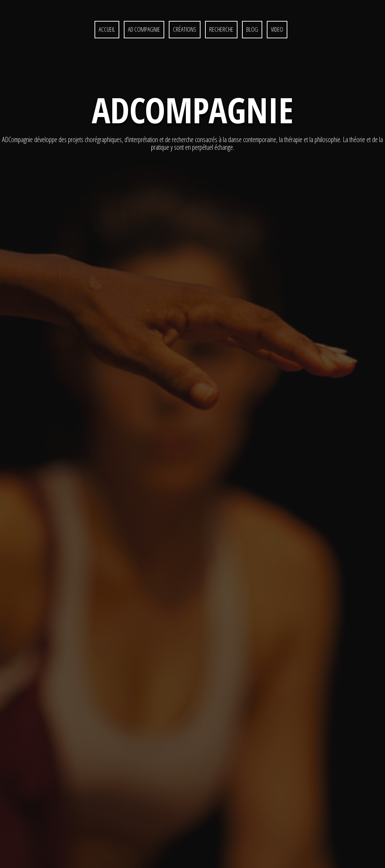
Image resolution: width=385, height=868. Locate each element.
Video (277, 29)
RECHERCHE (221, 29)
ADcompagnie (192, 110)
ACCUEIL (107, 29)
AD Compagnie (144, 29)
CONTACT (220, 841)
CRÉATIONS (185, 29)
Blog (252, 29)
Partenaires (170, 841)
